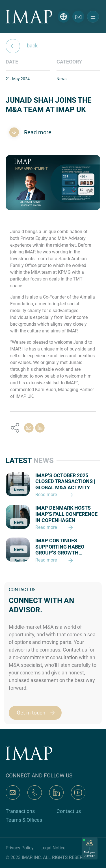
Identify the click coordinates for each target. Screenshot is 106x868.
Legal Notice (53, 848)
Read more (37, 132)
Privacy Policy (20, 848)
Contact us (69, 811)
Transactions (20, 811)
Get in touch (38, 713)
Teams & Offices (24, 820)
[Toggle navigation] (93, 17)
